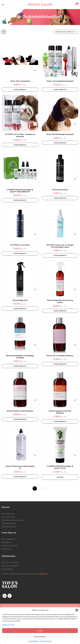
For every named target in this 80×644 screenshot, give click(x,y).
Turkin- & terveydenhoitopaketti (60, 81)
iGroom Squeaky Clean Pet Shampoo (60, 412)
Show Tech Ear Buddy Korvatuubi (60, 134)
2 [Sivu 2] (40, 488)
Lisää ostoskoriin (20, 90)
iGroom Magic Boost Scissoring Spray (60, 301)
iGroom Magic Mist (20, 300)
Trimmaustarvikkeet (9, 523)
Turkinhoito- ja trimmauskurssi (12, 520)
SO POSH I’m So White (20, 245)
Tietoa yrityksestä (8, 539)
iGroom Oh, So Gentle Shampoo (60, 356)
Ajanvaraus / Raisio (8, 517)
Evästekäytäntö (33, 641)
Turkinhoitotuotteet (9, 527)
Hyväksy (40, 631)
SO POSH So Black (60, 190)
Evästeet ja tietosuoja (10, 546)
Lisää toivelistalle (35, 71)
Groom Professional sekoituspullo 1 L (20, 467)
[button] (77, 610)
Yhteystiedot (6, 542)
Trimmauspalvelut (8, 514)
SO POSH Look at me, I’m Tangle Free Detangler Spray (60, 246)
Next (45, 488)
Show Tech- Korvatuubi (20, 81)
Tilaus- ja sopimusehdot (10, 566)
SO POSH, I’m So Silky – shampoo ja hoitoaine (20, 135)
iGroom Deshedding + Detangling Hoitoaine (20, 357)
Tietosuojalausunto (45, 641)
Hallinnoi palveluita (8, 625)
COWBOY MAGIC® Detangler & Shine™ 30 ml (60, 467)
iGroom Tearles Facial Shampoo (20, 411)
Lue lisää (60, 477)
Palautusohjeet (7, 569)
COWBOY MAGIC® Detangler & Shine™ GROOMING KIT (20, 191)
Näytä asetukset (40, 637)
